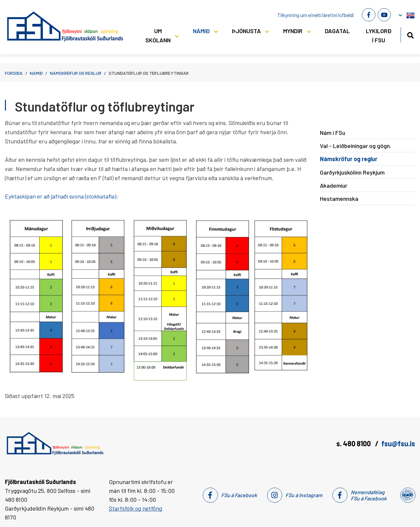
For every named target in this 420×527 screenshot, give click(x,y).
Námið (36, 73)
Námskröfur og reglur (76, 73)
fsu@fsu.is (398, 443)
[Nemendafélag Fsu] (407, 495)
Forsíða (14, 73)
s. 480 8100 (354, 443)
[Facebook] (368, 15)
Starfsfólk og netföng (136, 508)
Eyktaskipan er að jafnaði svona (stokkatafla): (62, 196)
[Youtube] (384, 15)
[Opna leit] (410, 34)
